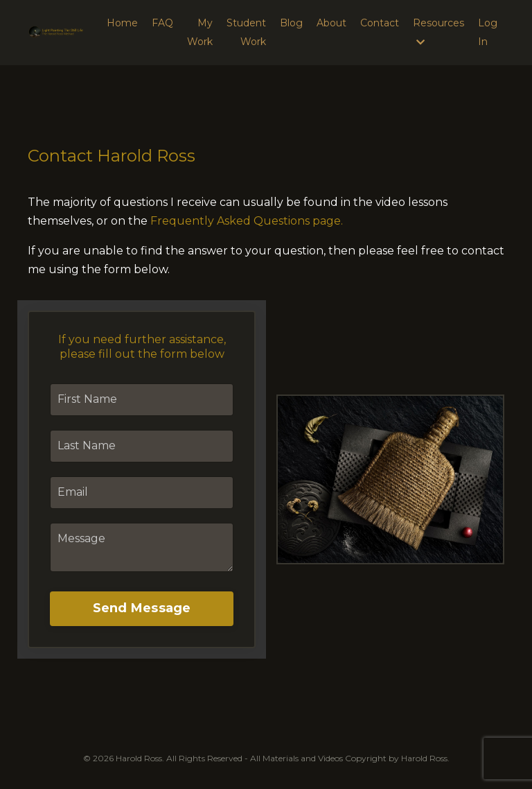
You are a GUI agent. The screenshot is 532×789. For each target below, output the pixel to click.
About (331, 23)
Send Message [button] (142, 608)
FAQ (162, 23)
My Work (200, 32)
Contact (380, 23)
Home (122, 23)
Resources (438, 32)
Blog (291, 23)
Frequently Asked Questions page (246, 221)
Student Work (246, 32)
